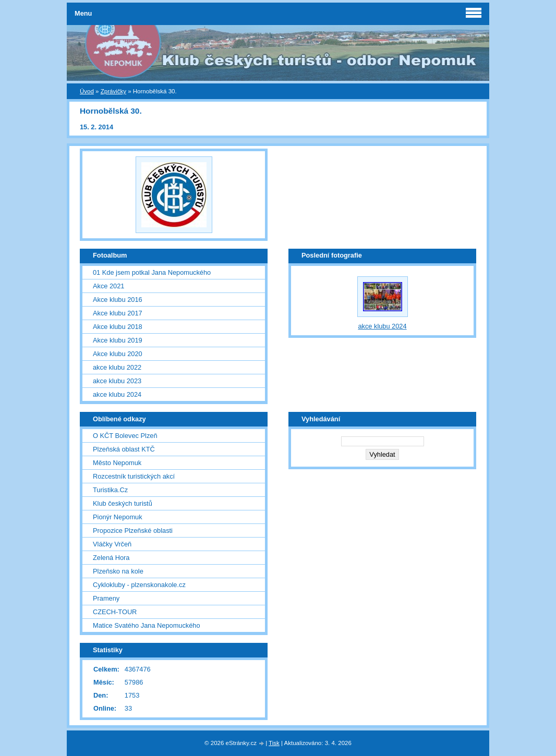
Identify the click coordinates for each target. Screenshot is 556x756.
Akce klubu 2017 (118, 313)
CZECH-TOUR (115, 612)
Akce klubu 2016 (118, 300)
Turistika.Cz (110, 490)
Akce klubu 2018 (118, 327)
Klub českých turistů (123, 503)
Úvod (87, 91)
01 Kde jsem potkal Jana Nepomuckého (152, 272)
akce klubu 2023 (117, 381)
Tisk (274, 743)
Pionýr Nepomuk (118, 517)
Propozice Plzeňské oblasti (133, 531)
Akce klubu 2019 (118, 340)
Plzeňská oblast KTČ (124, 449)
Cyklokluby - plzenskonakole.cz (139, 585)
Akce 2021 (108, 286)
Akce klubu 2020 (118, 354)
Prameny (106, 598)
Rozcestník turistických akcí (134, 476)
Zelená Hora (111, 558)
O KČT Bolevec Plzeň (125, 436)
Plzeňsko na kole (118, 571)
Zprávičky (113, 91)
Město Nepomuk (117, 463)
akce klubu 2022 (117, 367)
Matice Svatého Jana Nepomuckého (147, 625)
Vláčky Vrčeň (112, 544)
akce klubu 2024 (117, 394)
